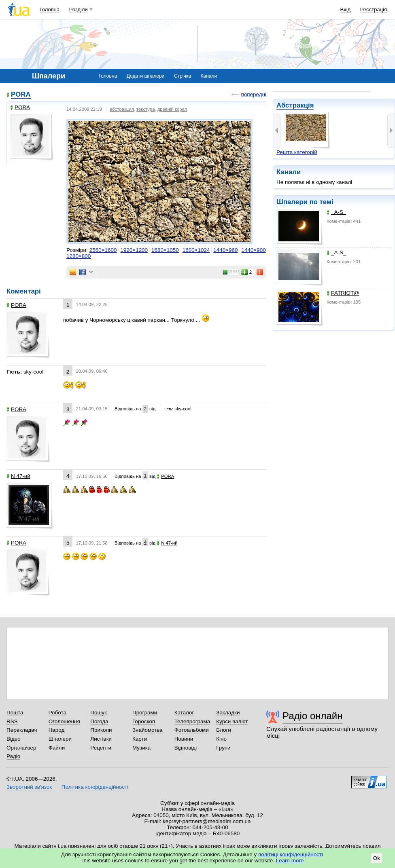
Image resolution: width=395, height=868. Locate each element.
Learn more (290, 861)
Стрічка (183, 76)
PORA (21, 94)
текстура (145, 109)
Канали (209, 76)
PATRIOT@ (343, 293)
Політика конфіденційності (95, 787)
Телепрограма (192, 721)
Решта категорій (297, 152)
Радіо (13, 756)
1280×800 (79, 256)
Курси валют (232, 721)
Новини (184, 739)
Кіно (221, 739)
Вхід (346, 10)
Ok (377, 858)
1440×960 (225, 250)
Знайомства (148, 730)
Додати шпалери (145, 76)
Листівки (101, 739)
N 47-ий (18, 476)
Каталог (184, 713)
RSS (12, 721)
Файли (57, 748)
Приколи (101, 730)
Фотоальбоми (192, 730)
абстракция (122, 109)
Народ (57, 730)
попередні (254, 94)
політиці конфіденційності (291, 854)
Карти (140, 739)
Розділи (79, 10)
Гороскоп (144, 721)
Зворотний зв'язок (29, 787)
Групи (223, 748)
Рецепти (101, 748)
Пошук (99, 713)
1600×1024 (196, 250)
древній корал (172, 109)
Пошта (15, 713)
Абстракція (295, 105)
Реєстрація (374, 10)
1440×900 (254, 250)
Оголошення (64, 721)
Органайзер (21, 748)
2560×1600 (103, 250)
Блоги (224, 730)
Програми (145, 713)
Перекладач (22, 730)
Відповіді (186, 748)
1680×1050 (165, 250)
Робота (57, 713)
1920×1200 (134, 250)
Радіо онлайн (313, 716)
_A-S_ (336, 212)
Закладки (228, 713)
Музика (141, 748)
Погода (99, 721)
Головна (50, 10)
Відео (14, 739)
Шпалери (292, 202)
